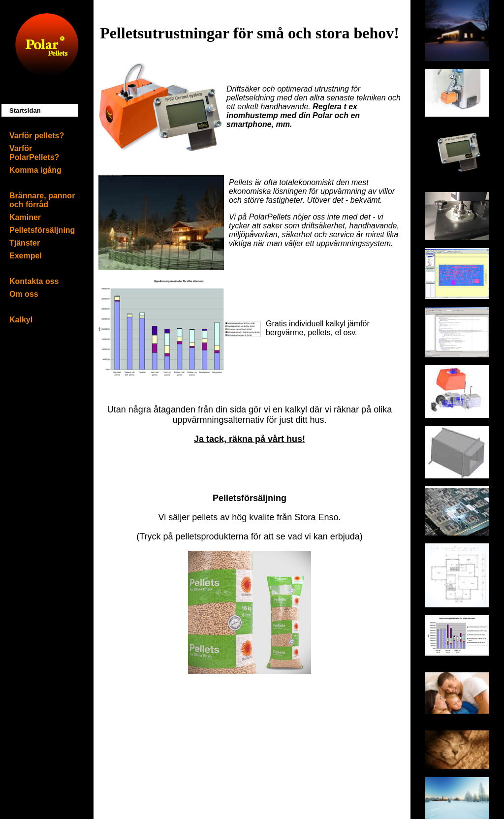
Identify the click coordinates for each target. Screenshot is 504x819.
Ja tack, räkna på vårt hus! (250, 439)
